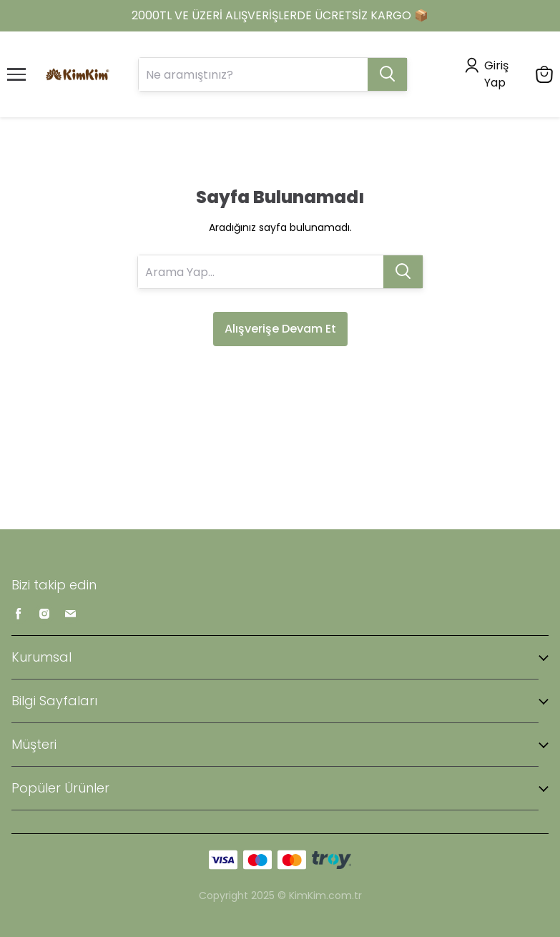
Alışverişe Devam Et (280, 329)
